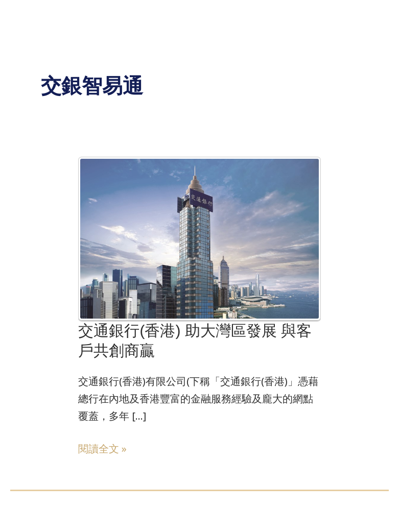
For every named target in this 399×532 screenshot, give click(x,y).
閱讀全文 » (102, 449)
